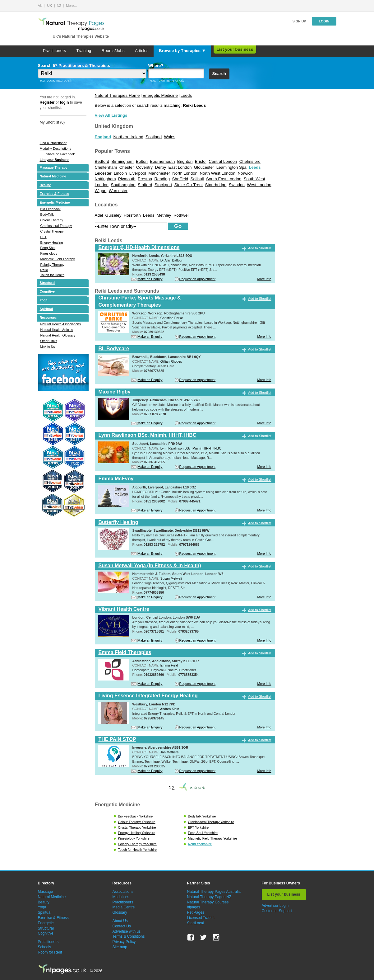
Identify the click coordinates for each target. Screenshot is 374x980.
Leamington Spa (231, 167)
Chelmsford (250, 161)
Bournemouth (162, 161)
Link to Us (48, 346)
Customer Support (277, 911)
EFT (44, 237)
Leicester (103, 173)
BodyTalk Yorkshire (202, 816)
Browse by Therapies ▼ (182, 51)
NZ (59, 6)
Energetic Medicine (55, 202)
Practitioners (54, 51)
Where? (156, 66)
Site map (120, 947)
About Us (120, 921)
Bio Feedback (51, 209)
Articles (142, 51)
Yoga (44, 300)
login (65, 102)
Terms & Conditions (129, 936)
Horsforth (132, 215)
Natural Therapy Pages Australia (214, 892)
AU (40, 6)
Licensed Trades (201, 918)
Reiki (44, 270)
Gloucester (204, 167)
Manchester (159, 173)
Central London (223, 161)
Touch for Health (53, 275)
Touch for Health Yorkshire (137, 850)
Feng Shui (48, 248)
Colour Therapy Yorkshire (137, 822)
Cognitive (47, 291)
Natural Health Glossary (58, 335)
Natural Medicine (53, 176)
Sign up (299, 21)
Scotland (154, 137)
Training (84, 51)
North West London (217, 173)
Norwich (245, 173)
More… (72, 6)
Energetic (46, 923)
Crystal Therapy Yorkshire (137, 827)
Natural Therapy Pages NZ (209, 897)
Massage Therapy (54, 167)
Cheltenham (106, 167)
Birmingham (123, 161)
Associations (123, 892)
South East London (224, 179)
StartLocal (196, 923)
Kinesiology (49, 253)
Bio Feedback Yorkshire (136, 816)
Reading (162, 179)
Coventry (144, 167)
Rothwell (181, 215)
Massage (46, 892)
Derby (161, 167)
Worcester (118, 191)
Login (324, 21)
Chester (127, 167)
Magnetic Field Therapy (58, 259)
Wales (170, 137)
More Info (264, 279)
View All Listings (111, 115)
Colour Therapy (52, 220)
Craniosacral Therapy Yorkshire (211, 822)
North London (185, 173)
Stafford (145, 185)
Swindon (237, 185)
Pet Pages (196, 912)
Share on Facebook (60, 154)
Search (219, 74)
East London (180, 167)
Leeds (186, 95)
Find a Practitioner (53, 143)
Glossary (120, 912)
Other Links (49, 341)
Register (47, 102)
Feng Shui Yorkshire (203, 833)
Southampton (123, 185)
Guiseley (113, 215)
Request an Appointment (198, 279)
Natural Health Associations (61, 324)
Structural (48, 283)
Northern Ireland (128, 137)
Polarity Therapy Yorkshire (137, 844)
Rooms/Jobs (113, 51)
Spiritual (46, 309)
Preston (145, 179)
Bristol (201, 161)
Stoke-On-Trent (189, 185)
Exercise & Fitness (55, 194)
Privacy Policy (124, 942)
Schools (45, 947)
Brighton (185, 161)
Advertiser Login (275, 906)
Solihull (197, 179)
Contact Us (122, 926)
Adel (99, 215)
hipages (194, 907)
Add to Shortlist (260, 248)
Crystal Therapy (52, 231)
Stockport (163, 185)
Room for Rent (50, 952)
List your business (235, 49)
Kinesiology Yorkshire (134, 838)
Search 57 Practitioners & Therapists (74, 66)
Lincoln (120, 173)
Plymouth (127, 179)
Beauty (45, 185)
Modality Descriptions (55, 148)
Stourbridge (216, 185)
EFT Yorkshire (199, 827)
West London (259, 185)
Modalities (121, 897)
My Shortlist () (52, 122)
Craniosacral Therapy (56, 226)
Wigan (101, 191)
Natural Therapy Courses (208, 902)
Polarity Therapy (52, 265)
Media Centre (124, 907)
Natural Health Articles (57, 330)
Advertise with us (127, 931)
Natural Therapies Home (117, 95)
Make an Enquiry (150, 279)
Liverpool (138, 173)
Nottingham (105, 179)
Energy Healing (52, 243)
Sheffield (180, 179)
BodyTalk (47, 214)
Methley (164, 215)
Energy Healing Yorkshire (137, 833)
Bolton (142, 161)
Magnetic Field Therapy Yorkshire (213, 838)
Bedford (102, 161)
